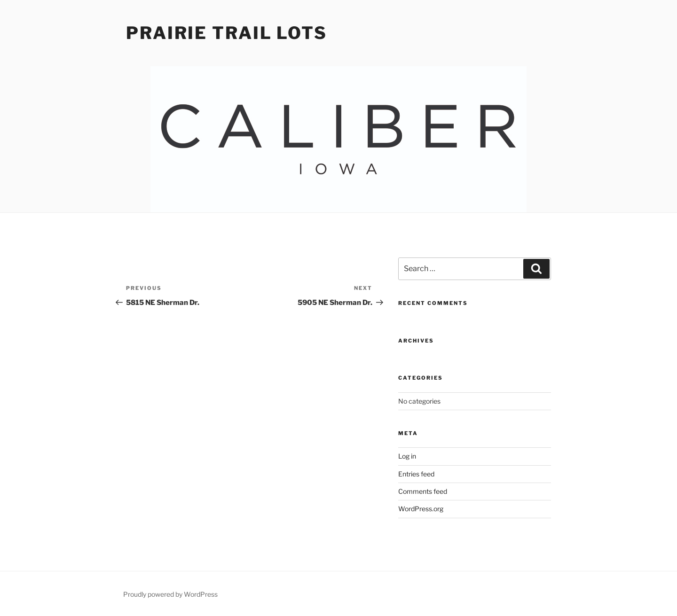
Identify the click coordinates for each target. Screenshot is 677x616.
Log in (407, 456)
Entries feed (416, 474)
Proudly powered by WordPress (170, 594)
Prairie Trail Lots (227, 33)
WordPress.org (421, 509)
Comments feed (423, 491)
